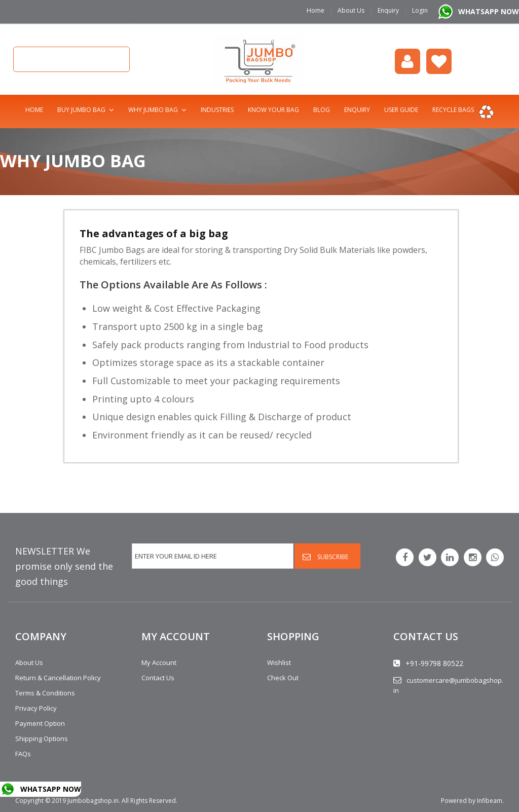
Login (420, 10)
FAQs (23, 754)
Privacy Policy (36, 708)
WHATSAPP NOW (489, 11)
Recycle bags (453, 110)
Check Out (283, 678)
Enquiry (388, 10)
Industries (217, 110)
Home (316, 10)
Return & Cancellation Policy (58, 678)
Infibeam (490, 801)
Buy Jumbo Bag (81, 110)
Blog (322, 110)
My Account (159, 662)
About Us (351, 10)
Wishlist (439, 61)
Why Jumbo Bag (153, 110)
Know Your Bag (273, 110)
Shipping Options (42, 739)
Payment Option (40, 723)
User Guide (401, 110)
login (407, 61)
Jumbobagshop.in (93, 801)
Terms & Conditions (45, 693)
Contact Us (158, 678)
